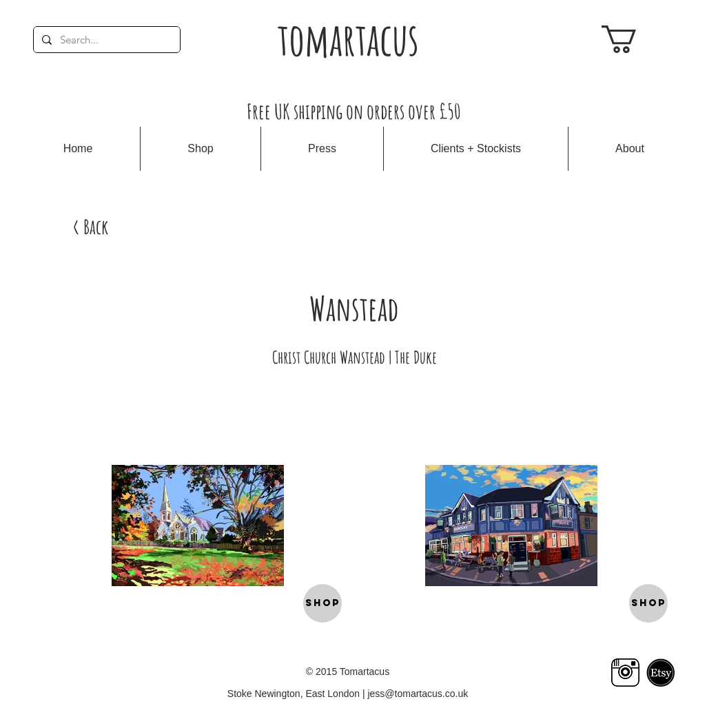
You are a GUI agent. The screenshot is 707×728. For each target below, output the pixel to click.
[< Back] (90, 227)
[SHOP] (322, 603)
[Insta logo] (625, 673)
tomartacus (348, 39)
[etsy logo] (660, 673)
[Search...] (105, 40)
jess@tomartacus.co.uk (418, 694)
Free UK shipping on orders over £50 (354, 111)
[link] (635, 39)
